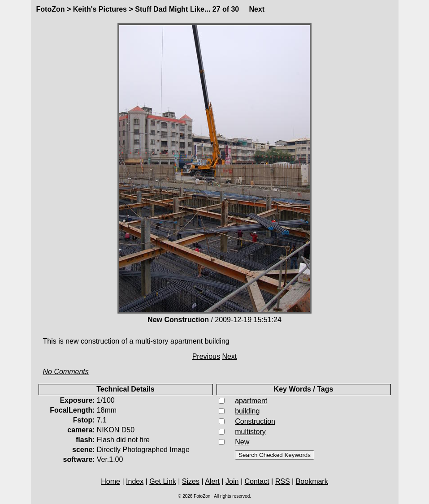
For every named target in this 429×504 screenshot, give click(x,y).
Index (135, 481)
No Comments (66, 372)
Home (110, 481)
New (242, 442)
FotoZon (51, 9)
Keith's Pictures (100, 9)
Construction (255, 421)
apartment (251, 401)
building (247, 411)
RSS (283, 481)
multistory (250, 432)
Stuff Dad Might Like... (173, 9)
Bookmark (312, 481)
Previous (206, 356)
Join (232, 481)
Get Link (163, 481)
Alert (212, 481)
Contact (257, 481)
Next (257, 9)
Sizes (191, 481)
